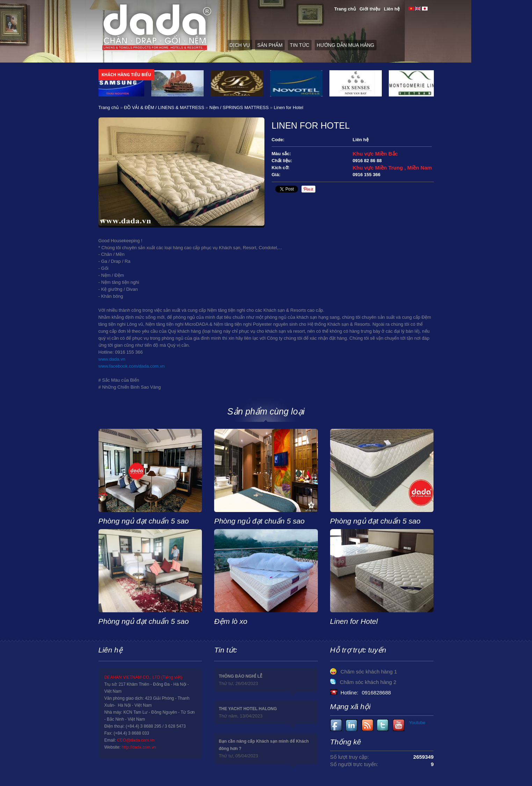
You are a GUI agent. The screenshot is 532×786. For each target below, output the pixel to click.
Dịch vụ (240, 45)
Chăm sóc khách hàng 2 (368, 682)
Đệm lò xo (231, 621)
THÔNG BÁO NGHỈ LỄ (241, 676)
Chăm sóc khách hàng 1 (369, 672)
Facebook (336, 725)
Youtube (352, 725)
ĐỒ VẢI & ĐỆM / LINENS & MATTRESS (164, 107)
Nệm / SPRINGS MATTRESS (239, 107)
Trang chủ (345, 9)
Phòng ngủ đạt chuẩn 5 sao (144, 521)
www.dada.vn (112, 359)
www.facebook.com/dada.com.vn (132, 366)
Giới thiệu (370, 9)
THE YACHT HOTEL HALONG (248, 709)
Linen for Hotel (354, 621)
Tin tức (300, 45)
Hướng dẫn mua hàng (346, 45)
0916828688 (376, 693)
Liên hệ (392, 9)
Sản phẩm (270, 45)
